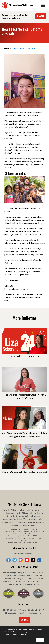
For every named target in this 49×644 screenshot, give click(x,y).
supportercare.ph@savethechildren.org (25, 613)
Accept (40, 640)
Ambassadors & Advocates (24, 48)
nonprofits (9, 575)
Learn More (9, 640)
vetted (33, 581)
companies (7, 578)
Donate (41, 16)
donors (36, 575)
